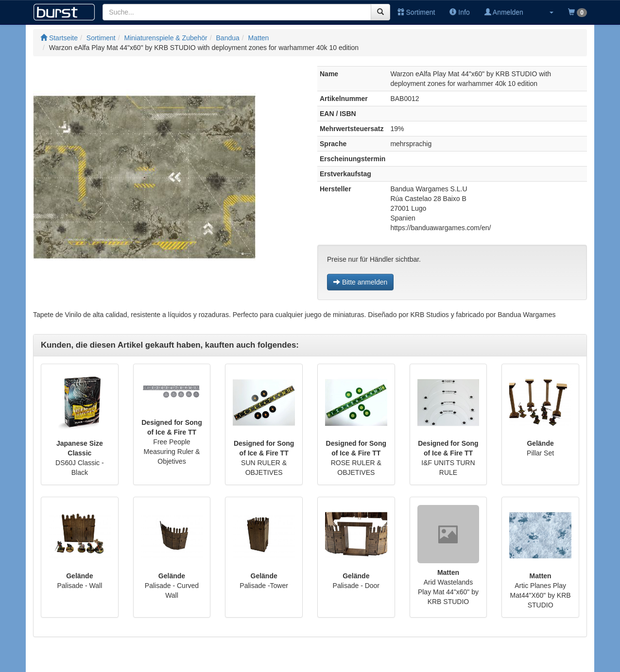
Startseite (59, 38)
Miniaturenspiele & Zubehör (166, 38)
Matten (259, 38)
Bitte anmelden (360, 282)
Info (459, 12)
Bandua (228, 38)
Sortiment (416, 12)
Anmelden (504, 12)
